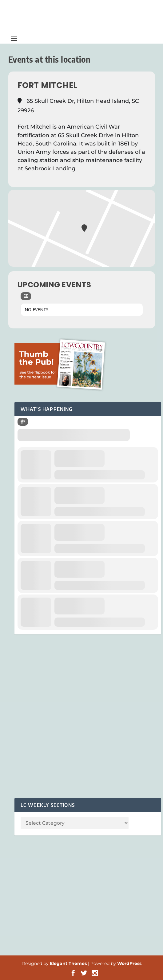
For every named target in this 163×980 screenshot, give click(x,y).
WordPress (129, 963)
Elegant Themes (68, 963)
